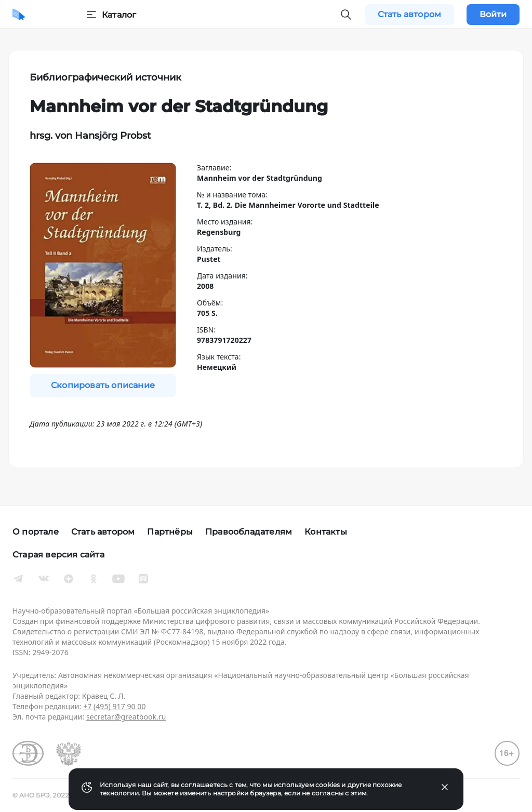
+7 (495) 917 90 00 (114, 706)
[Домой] (19, 15)
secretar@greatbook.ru (126, 717)
